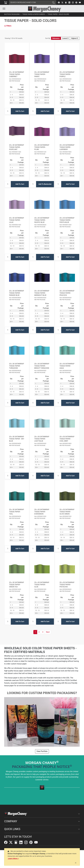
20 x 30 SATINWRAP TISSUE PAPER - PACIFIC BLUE (42, 220)
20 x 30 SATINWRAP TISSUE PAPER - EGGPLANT (17, 147)
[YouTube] (80, 3)
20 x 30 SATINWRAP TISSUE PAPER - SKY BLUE (17, 439)
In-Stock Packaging (12, 14)
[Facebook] (59, 3)
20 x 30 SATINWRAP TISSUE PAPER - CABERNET (17, 74)
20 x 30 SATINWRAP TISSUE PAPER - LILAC (17, 220)
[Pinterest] (76, 3)
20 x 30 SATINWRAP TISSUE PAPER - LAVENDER (67, 147)
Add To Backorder (45, 184)
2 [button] (39, 632)
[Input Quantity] (8, 111)
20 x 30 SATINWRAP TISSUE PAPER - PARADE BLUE (17, 293)
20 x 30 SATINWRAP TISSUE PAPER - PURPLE (67, 74)
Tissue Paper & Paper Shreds (34, 14)
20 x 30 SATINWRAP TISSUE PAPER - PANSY (42, 74)
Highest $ (74, 38)
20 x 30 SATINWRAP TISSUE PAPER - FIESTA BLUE (67, 220)
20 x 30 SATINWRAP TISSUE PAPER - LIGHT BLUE (42, 439)
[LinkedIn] (69, 3)
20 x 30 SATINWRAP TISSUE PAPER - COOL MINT (67, 439)
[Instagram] (73, 3)
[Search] (30, 3)
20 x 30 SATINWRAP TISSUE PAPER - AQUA (67, 366)
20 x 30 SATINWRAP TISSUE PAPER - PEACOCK (67, 293)
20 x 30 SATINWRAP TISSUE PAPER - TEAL (17, 512)
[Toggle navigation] (4, 9)
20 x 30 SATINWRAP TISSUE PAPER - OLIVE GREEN (67, 512)
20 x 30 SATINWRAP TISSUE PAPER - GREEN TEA (17, 585)
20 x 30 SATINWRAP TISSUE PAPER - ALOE (42, 585)
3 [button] (43, 632)
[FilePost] (66, 3)
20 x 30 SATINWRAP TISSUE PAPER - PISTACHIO (67, 585)
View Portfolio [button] (42, 751)
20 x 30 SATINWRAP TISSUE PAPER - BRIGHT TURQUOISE (42, 366)
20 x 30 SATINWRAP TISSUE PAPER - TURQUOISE (17, 366)
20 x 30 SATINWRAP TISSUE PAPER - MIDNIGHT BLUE (42, 293)
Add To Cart (20, 111)
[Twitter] (62, 3)
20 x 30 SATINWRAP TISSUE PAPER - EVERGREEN (42, 512)
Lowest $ (65, 38)
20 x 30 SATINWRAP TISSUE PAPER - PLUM (42, 147)
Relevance (56, 38)
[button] (4, 9)
